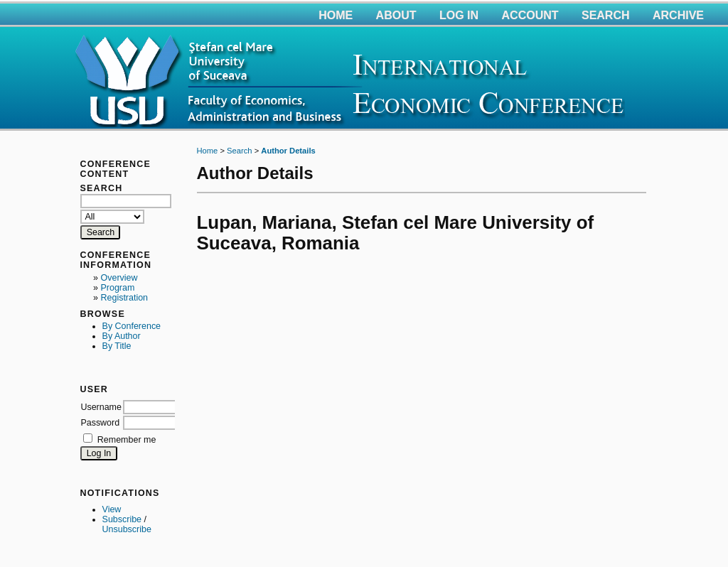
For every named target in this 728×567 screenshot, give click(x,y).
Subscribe (122, 519)
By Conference (132, 326)
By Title (117, 346)
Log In (459, 15)
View (112, 509)
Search (606, 15)
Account (530, 15)
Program (118, 288)
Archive (678, 15)
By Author (122, 336)
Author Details (288, 151)
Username (101, 407)
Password (100, 423)
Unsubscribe (127, 529)
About (396, 15)
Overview (119, 278)
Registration (125, 298)
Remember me (127, 440)
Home (336, 15)
